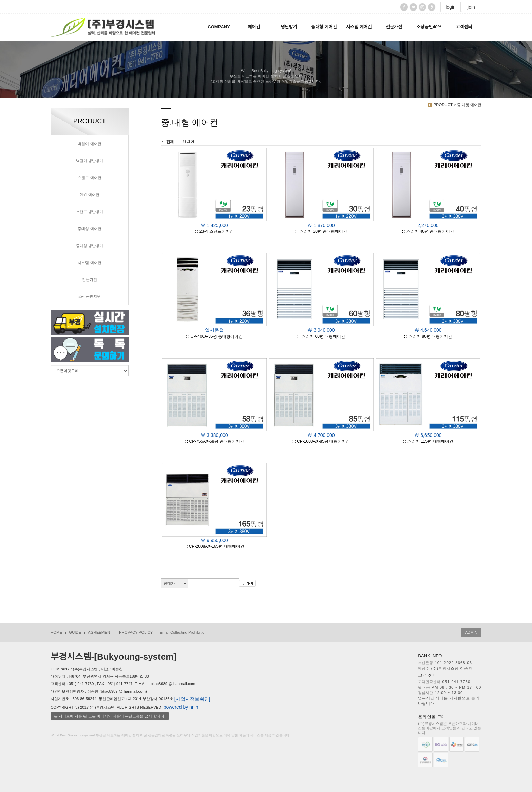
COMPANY (219, 27)
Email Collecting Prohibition (183, 632)
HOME (56, 632)
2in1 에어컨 (90, 195)
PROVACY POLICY (136, 632)
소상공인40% (429, 27)
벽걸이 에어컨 (89, 144)
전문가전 (394, 27)
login (451, 7)
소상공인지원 (90, 296)
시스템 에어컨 (359, 27)
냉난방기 (289, 27)
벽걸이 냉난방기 (90, 161)
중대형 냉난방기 (90, 246)
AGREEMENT (100, 632)
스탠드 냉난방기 (90, 212)
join (471, 7)
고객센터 (464, 27)
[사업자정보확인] (192, 699)
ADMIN (471, 632)
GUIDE (75, 632)
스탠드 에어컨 (89, 178)
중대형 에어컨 (324, 27)
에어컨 (254, 27)
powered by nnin (181, 707)
